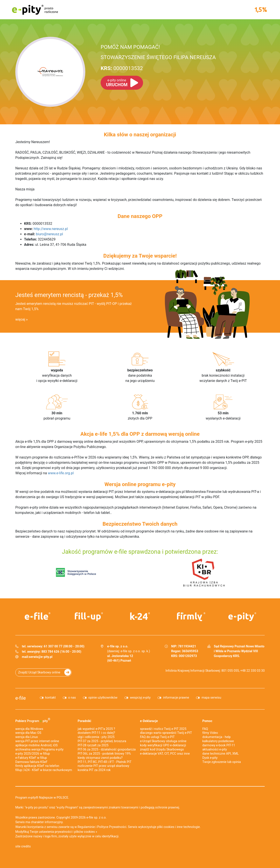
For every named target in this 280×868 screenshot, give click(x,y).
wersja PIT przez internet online (37, 741)
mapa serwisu (211, 698)
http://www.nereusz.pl (51, 229)
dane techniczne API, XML (220, 754)
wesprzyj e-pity (140, 698)
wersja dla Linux (27, 737)
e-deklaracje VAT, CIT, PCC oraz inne (165, 754)
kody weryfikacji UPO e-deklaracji (163, 745)
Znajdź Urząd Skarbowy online (39, 672)
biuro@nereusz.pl (49, 234)
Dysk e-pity (210, 758)
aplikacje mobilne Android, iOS (37, 745)
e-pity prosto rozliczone (35, 10)
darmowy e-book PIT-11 (219, 745)
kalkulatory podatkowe (218, 741)
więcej (20, 319)
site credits (23, 846)
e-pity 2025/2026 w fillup (33, 754)
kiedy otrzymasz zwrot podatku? (100, 758)
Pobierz (33, 720)
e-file (21, 698)
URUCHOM (117, 83)
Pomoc (207, 721)
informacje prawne (176, 698)
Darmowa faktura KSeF (31, 762)
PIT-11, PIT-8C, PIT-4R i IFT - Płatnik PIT (105, 762)
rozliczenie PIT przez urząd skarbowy (103, 766)
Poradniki (84, 721)
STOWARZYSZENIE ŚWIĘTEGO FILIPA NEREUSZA (158, 57)
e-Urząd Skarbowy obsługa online (163, 741)
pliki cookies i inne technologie (178, 827)
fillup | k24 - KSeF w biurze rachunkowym (44, 770)
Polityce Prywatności (112, 827)
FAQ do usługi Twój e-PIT (157, 737)
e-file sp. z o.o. (96, 818)
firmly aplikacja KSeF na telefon (37, 766)
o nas (72, 698)
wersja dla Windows (29, 729)
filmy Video (210, 733)
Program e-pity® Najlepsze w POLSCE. (42, 798)
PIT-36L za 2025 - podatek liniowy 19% (104, 754)
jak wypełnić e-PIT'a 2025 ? (96, 729)
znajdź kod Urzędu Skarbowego (162, 749)
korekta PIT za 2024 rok (94, 770)
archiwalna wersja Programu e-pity (39, 749)
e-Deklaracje (149, 721)
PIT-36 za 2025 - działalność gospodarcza (107, 749)
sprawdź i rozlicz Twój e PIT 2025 (163, 729)
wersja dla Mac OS (28, 733)
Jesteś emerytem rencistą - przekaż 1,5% (69, 295)
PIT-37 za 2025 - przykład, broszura (102, 741)
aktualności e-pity (215, 749)
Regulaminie (86, 827)
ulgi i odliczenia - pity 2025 (96, 737)
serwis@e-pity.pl (41, 657)
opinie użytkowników (103, 698)
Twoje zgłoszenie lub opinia (222, 762)
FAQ (205, 729)
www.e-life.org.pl (61, 473)
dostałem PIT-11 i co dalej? (96, 733)
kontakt (51, 698)
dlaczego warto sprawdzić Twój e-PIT (166, 733)
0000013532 (122, 68)
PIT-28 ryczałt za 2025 (93, 745)
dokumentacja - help (216, 737)
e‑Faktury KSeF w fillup (31, 758)
